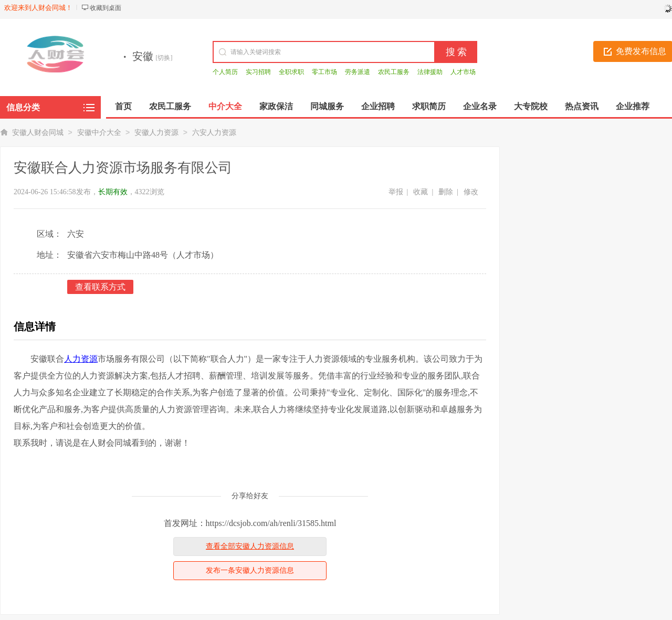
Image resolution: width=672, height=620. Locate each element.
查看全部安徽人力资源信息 (250, 546)
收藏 (421, 192)
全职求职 (291, 72)
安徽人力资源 (156, 133)
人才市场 (463, 72)
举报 (396, 192)
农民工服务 (394, 72)
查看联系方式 (100, 287)
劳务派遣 (358, 72)
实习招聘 (258, 72)
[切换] (164, 58)
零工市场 (324, 72)
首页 (123, 106)
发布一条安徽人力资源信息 (250, 570)
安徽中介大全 (99, 133)
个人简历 (225, 72)
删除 (446, 192)
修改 (471, 192)
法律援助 (430, 72)
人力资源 (81, 359)
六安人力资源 (214, 133)
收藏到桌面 (106, 8)
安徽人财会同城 (38, 133)
